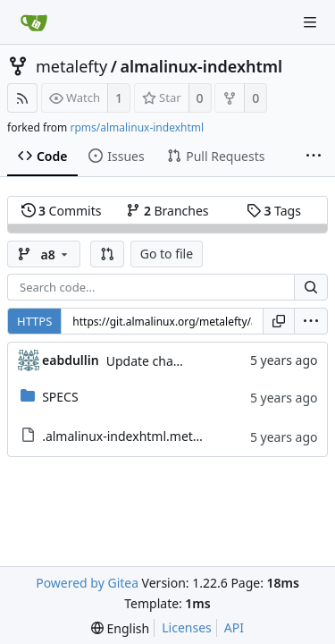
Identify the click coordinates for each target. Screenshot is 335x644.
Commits (62, 211)
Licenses (187, 627)
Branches (167, 211)
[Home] (34, 22)
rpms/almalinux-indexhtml (137, 127)
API (234, 627)
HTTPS (34, 321)
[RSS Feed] (22, 98)
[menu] (311, 321)
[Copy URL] (279, 321)
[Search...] (311, 287)
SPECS (60, 397)
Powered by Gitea (87, 583)
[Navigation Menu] (310, 22)
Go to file (167, 254)
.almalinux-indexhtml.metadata (134, 436)
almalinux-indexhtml (201, 66)
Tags (274, 211)
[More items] (314, 157)
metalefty (71, 66)
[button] (107, 254)
